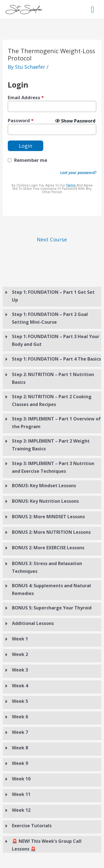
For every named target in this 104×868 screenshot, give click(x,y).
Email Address (26, 98)
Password (21, 121)
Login (26, 146)
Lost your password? (78, 173)
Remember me (31, 160)
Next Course (52, 239)
